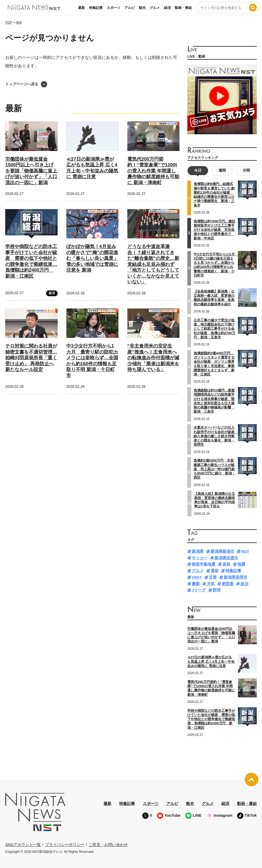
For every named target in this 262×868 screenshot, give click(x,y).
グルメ (155, 8)
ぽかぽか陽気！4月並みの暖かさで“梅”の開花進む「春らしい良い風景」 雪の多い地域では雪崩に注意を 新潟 (92, 258)
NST (245, 551)
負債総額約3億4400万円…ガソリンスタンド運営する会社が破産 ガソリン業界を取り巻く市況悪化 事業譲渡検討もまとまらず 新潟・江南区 (214, 363)
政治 (244, 583)
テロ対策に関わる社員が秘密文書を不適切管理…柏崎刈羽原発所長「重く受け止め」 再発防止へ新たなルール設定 (31, 358)
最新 (81, 8)
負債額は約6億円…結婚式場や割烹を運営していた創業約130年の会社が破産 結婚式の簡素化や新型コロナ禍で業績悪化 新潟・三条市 (214, 194)
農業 (196, 583)
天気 (211, 583)
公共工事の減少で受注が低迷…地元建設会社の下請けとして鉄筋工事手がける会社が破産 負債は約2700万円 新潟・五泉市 (214, 328)
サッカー (200, 558)
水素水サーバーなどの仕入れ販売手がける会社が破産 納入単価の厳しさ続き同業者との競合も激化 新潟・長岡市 (216, 436)
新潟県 (198, 551)
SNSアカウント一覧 (23, 844)
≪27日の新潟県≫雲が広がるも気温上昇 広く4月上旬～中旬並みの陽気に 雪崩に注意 (211, 662)
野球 (217, 590)
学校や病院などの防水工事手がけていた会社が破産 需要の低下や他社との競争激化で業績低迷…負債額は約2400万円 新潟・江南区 (211, 719)
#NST (197, 577)
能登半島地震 (204, 564)
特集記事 (96, 8)
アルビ (130, 8)
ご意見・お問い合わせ (108, 844)
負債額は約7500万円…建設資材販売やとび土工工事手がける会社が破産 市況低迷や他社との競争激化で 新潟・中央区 (214, 229)
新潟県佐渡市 (226, 558)
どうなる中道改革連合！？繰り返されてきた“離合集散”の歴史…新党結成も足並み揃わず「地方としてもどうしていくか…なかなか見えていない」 (153, 264)
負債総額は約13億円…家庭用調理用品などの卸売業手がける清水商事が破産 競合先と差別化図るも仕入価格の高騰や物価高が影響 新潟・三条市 (214, 401)
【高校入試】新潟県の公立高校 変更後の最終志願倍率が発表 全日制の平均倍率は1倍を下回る (215, 500)
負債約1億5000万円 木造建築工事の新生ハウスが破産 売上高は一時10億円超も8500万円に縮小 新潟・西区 (214, 469)
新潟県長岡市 (236, 577)
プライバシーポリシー (65, 844)
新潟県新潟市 (222, 551)
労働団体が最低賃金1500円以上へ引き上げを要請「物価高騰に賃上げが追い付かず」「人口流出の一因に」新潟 (31, 171)
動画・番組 (183, 8)
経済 (167, 8)
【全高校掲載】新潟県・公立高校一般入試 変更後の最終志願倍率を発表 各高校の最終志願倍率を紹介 (214, 298)
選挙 (215, 570)
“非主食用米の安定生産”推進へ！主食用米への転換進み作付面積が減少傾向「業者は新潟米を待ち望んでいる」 (153, 358)
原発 (226, 564)
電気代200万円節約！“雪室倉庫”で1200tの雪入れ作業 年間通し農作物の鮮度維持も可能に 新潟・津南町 (153, 171)
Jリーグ (199, 590)
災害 (213, 577)
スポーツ (113, 8)
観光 (142, 8)
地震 (241, 564)
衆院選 (228, 583)
